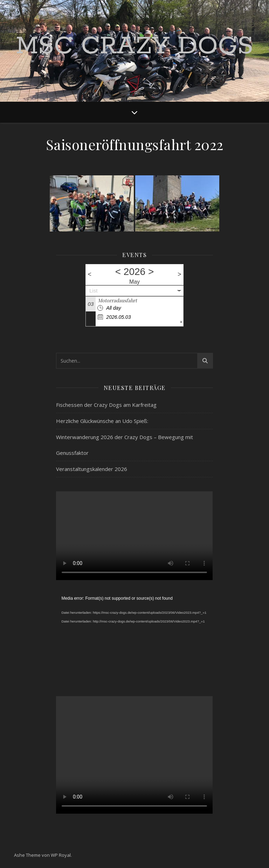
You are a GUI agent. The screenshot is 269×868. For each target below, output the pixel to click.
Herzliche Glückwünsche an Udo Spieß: (102, 421)
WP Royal (61, 855)
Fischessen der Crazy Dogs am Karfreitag (106, 405)
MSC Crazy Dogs (134, 47)
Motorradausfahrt (117, 300)
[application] (134, 638)
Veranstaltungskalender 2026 (92, 469)
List (93, 291)
